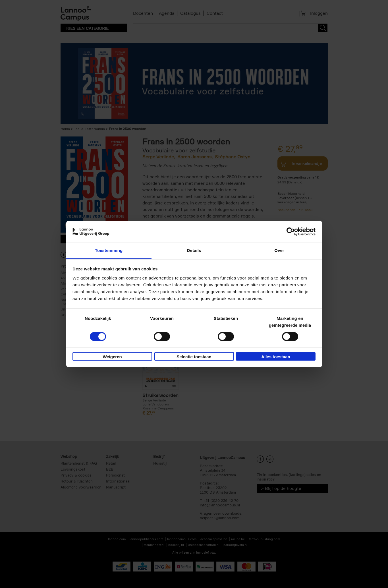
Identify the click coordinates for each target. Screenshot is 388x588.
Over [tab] (279, 250)
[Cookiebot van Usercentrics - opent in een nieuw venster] (291, 232)
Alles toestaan (276, 357)
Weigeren (112, 357)
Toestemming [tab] (109, 250)
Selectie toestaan (194, 357)
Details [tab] (194, 250)
